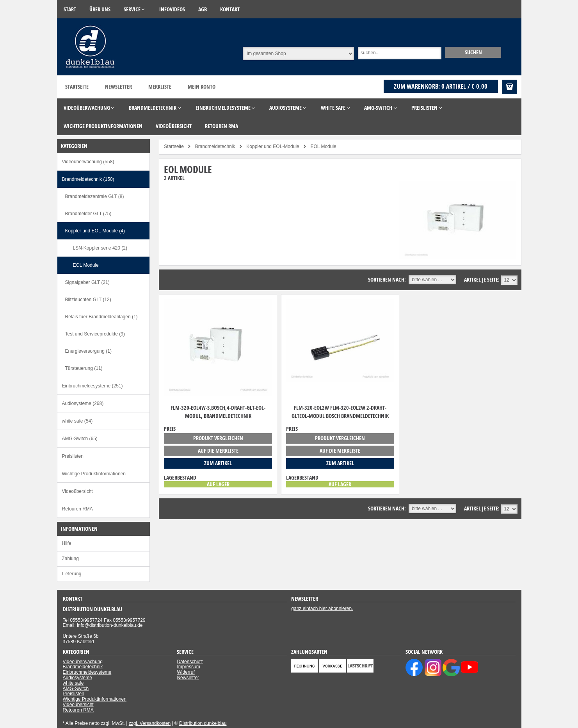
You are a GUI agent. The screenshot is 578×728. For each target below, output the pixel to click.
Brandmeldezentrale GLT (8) (95, 196)
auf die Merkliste (218, 451)
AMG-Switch (76, 689)
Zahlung (70, 558)
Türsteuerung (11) (84, 368)
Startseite (77, 87)
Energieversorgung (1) (88, 351)
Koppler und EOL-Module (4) (95, 231)
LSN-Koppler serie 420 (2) (100, 248)
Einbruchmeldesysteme (87, 672)
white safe (73, 683)
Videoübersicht (77, 491)
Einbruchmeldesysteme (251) (92, 386)
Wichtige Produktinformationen (94, 474)
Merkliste (160, 87)
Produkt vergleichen (218, 438)
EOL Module (86, 265)
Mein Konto (202, 87)
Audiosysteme (77, 678)
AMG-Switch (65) (80, 439)
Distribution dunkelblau (203, 723)
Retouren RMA (77, 509)
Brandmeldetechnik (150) (88, 179)
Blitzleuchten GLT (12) (88, 300)
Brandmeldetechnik (83, 667)
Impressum (188, 667)
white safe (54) (77, 421)
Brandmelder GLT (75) (88, 214)
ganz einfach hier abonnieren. (322, 608)
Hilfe (67, 543)
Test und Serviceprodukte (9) (95, 334)
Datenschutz (190, 662)
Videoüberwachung (83, 662)
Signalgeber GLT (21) (87, 282)
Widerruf (186, 672)
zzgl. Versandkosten (150, 723)
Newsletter (118, 87)
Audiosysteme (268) (83, 403)
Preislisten (73, 456)
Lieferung (72, 574)
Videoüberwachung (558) (88, 162)
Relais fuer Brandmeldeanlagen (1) (101, 317)
